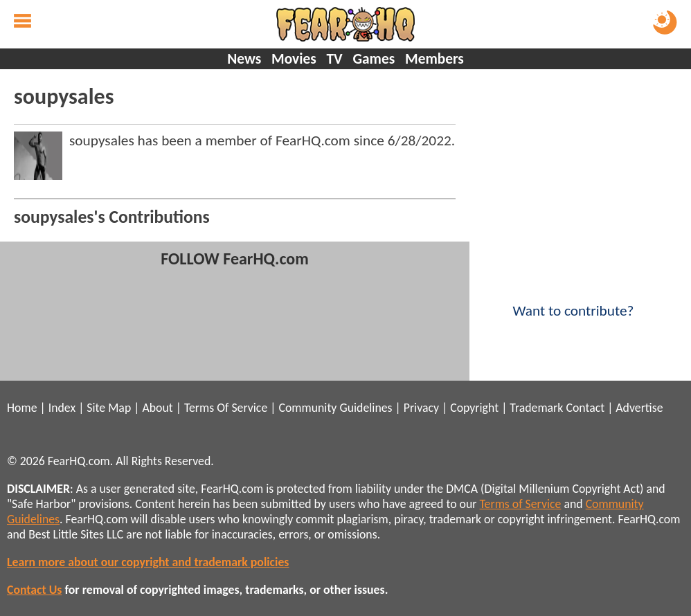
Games (374, 59)
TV (334, 59)
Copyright (474, 408)
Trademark (536, 408)
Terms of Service (521, 504)
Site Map (109, 408)
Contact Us (34, 590)
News (244, 59)
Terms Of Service (226, 408)
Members (434, 59)
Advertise (639, 408)
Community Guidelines (335, 408)
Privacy (421, 408)
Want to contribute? (573, 302)
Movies (294, 59)
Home (22, 408)
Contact (585, 408)
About (157, 408)
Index (62, 408)
